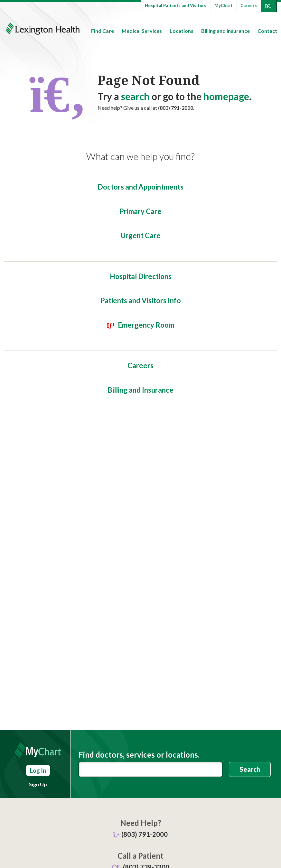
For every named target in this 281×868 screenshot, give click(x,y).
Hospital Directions (141, 276)
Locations (182, 31)
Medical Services (142, 31)
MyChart (223, 5)
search (135, 96)
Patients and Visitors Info (141, 300)
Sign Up (38, 784)
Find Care (103, 31)
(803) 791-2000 (145, 834)
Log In (38, 770)
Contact (267, 31)
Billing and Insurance (225, 31)
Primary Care (140, 211)
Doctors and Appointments (140, 187)
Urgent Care (141, 235)
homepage (226, 96)
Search (250, 769)
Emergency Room (146, 325)
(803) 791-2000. (176, 108)
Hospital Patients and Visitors (176, 5)
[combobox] (150, 769)
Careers (249, 5)
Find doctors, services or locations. (139, 755)
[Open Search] (268, 6)
